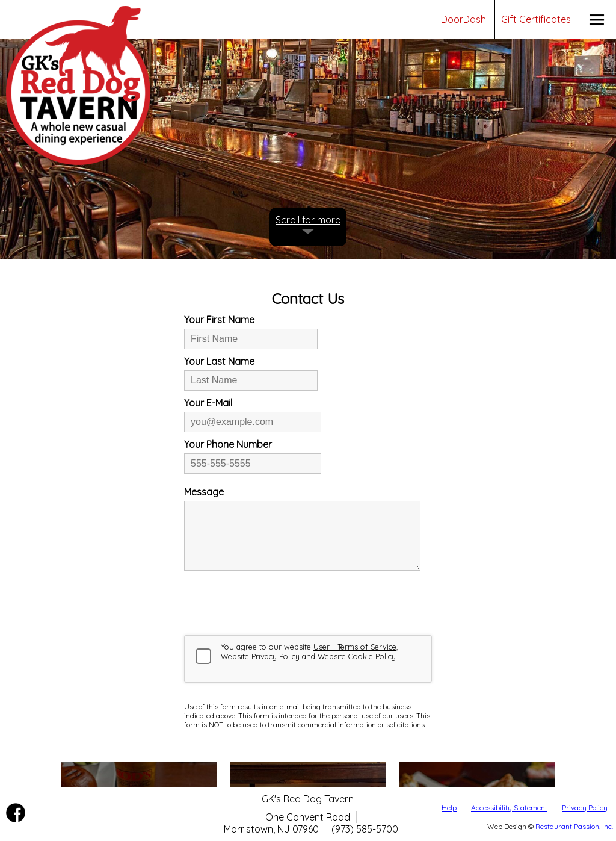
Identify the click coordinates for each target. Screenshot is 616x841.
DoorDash (464, 19)
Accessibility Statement (509, 808)
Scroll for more (308, 220)
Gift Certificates (536, 19)
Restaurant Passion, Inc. (574, 826)
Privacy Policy (585, 808)
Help (449, 808)
